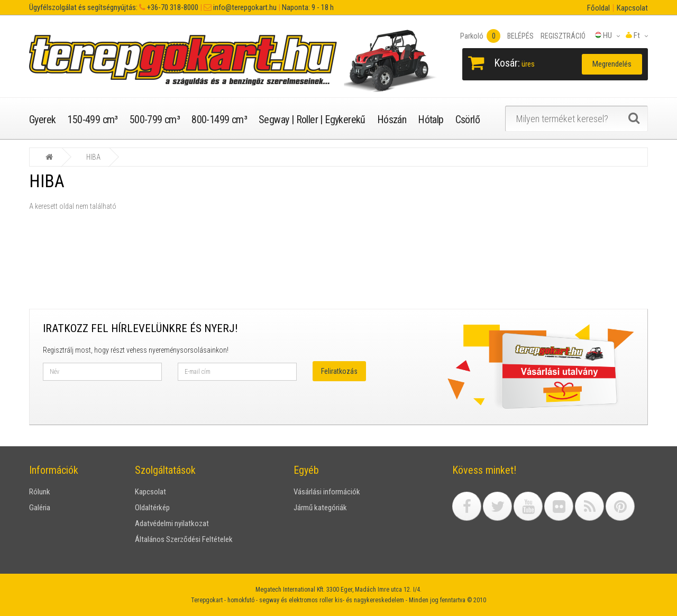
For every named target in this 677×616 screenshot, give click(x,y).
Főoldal (598, 8)
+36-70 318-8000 (172, 7)
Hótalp (431, 119)
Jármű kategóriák (320, 508)
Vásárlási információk (327, 492)
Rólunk (40, 492)
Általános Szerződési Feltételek (184, 539)
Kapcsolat (632, 8)
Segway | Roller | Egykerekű (312, 119)
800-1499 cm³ (219, 119)
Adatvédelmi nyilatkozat (172, 523)
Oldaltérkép (152, 508)
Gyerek (42, 119)
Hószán (392, 119)
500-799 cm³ (155, 119)
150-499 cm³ (92, 119)
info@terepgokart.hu (244, 7)
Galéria (40, 508)
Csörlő (468, 119)
